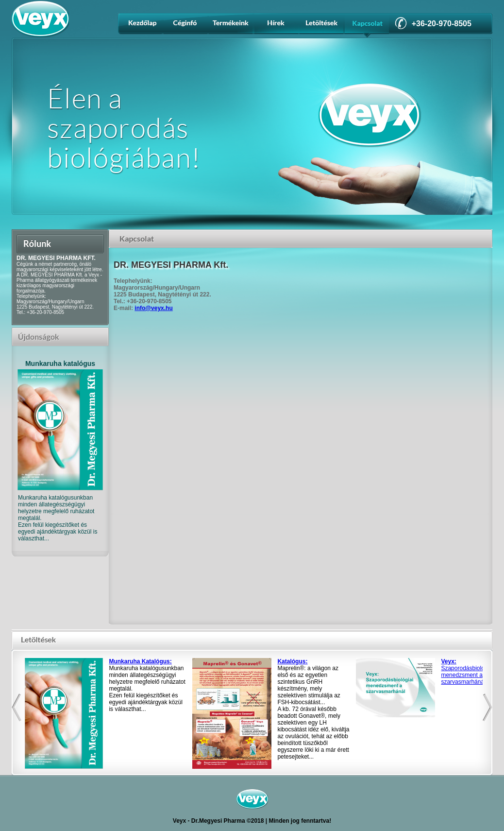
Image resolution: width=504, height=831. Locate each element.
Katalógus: (292, 661)
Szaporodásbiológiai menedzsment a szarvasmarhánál (467, 672)
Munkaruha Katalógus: (140, 661)
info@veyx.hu (153, 308)
